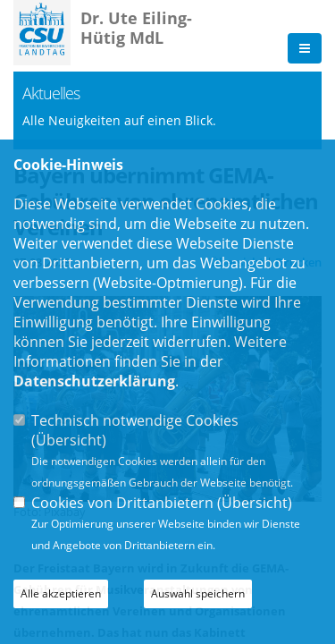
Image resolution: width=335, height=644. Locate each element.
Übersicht (69, 440)
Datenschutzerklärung (94, 381)
